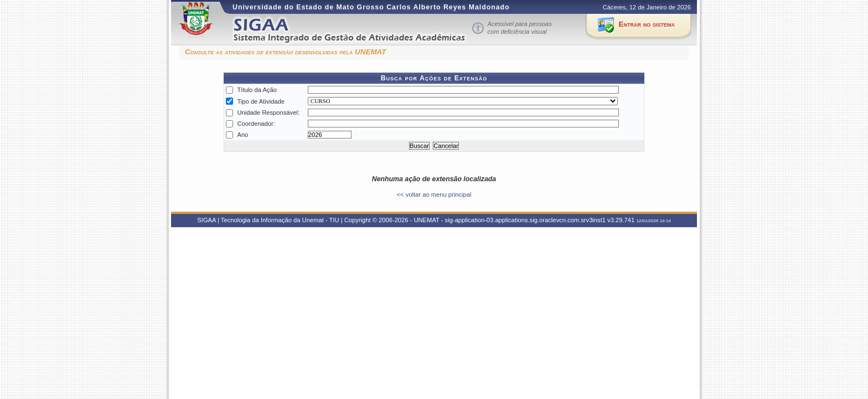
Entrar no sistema (647, 24)
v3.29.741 (621, 220)
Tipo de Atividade (260, 101)
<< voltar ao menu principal (434, 195)
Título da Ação (257, 90)
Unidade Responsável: (268, 112)
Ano (242, 135)
